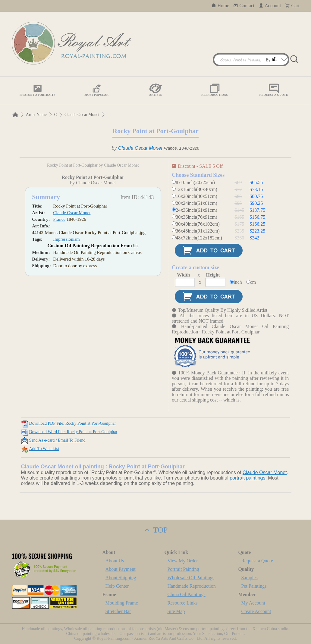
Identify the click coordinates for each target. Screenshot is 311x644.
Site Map (176, 611)
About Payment (121, 569)
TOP (155, 530)
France (59, 318)
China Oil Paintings (186, 594)
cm (253, 282)
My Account (253, 603)
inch (238, 282)
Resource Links (182, 603)
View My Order (182, 561)
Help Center (117, 586)
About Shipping (121, 578)
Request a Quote (257, 561)
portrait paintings (247, 478)
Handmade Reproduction (191, 586)
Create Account (256, 611)
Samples (249, 578)
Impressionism (66, 338)
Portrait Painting (183, 569)
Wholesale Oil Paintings (191, 578)
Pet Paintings (254, 586)
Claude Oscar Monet (82, 115)
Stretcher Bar (118, 611)
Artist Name (36, 115)
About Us (115, 561)
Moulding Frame (122, 603)
